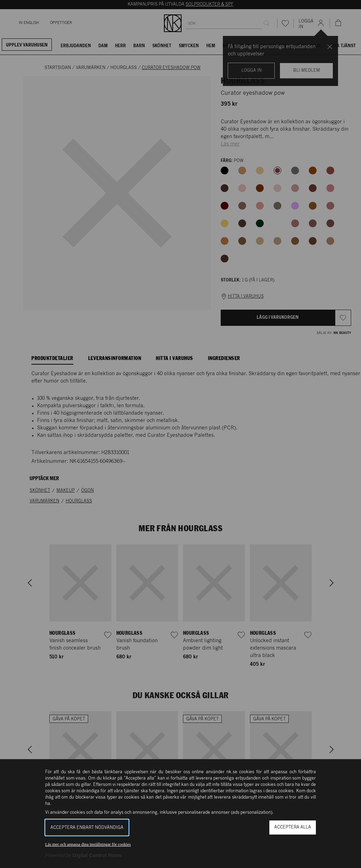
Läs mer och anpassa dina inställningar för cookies (88, 844)
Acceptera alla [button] (293, 827)
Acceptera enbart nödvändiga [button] (87, 828)
